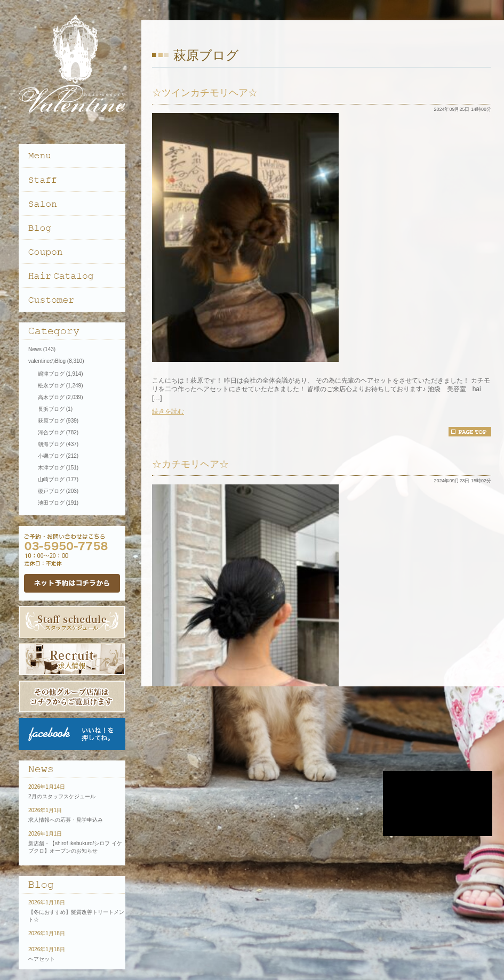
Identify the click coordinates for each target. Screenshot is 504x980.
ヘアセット (42, 959)
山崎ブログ (51, 479)
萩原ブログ (51, 421)
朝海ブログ (51, 444)
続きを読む (168, 411)
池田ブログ (51, 503)
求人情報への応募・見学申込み (66, 820)
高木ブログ (51, 397)
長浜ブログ (51, 409)
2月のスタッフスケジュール (62, 796)
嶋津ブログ (51, 374)
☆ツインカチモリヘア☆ (205, 93)
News (35, 349)
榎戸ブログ (51, 491)
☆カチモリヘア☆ (190, 464)
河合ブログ (51, 432)
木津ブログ (51, 468)
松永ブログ (51, 386)
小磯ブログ (51, 456)
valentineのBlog (47, 361)
